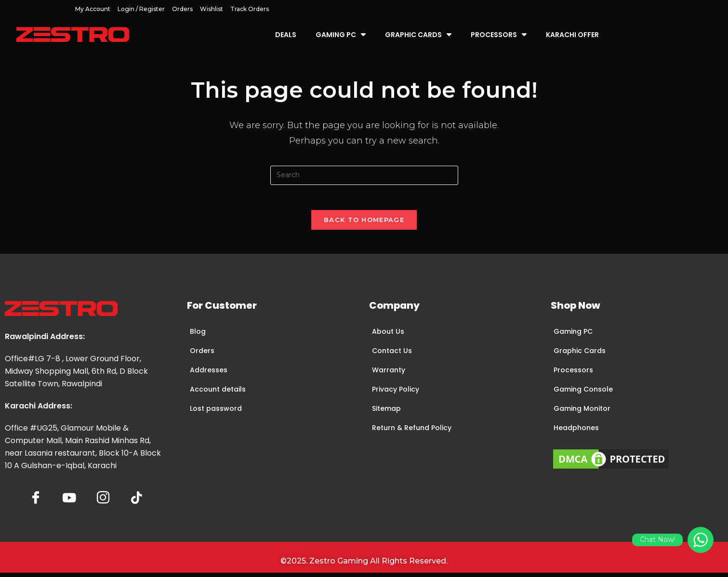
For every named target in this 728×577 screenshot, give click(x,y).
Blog (198, 335)
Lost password (216, 412)
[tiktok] (137, 502)
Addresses (209, 374)
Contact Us (392, 354)
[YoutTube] (69, 502)
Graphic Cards (418, 34)
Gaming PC (341, 34)
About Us (388, 335)
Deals (286, 35)
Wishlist (212, 9)
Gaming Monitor (582, 412)
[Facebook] (36, 502)
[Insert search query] (364, 175)
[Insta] (103, 502)
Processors (499, 34)
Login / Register (141, 9)
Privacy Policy (396, 393)
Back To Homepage (364, 223)
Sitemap (386, 412)
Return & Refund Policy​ (412, 432)
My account (93, 9)
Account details (218, 393)
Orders (182, 9)
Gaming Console (583, 393)
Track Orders (250, 9)
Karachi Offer (572, 35)
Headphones (576, 432)
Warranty (389, 374)
